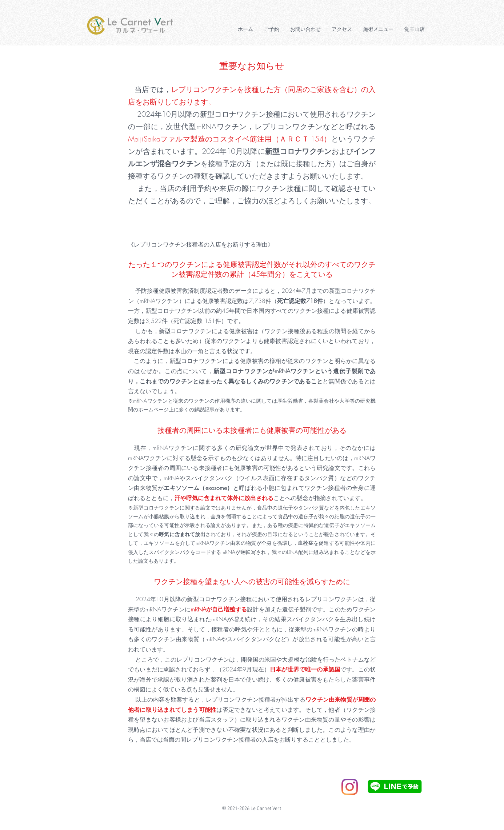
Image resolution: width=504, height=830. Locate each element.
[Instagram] (350, 787)
